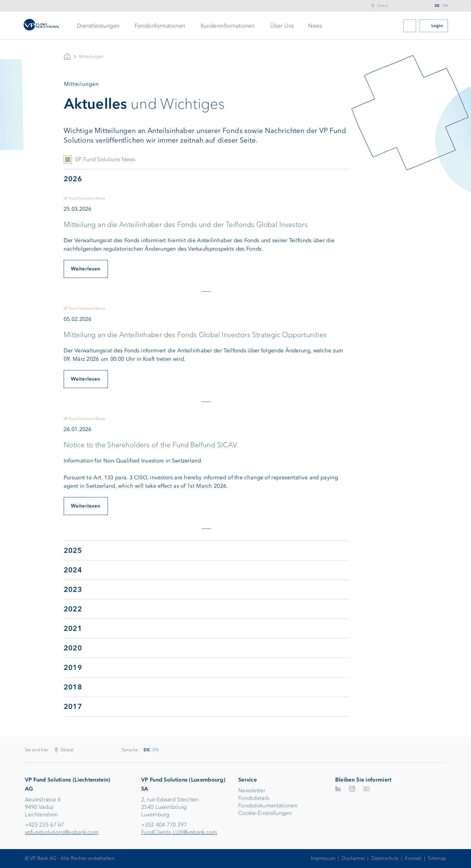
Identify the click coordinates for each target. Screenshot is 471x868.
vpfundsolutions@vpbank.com (62, 832)
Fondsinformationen (160, 26)
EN (445, 6)
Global (383, 6)
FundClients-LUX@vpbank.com (179, 832)
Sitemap (437, 858)
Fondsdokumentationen (268, 806)
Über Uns (282, 26)
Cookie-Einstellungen (265, 813)
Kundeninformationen (228, 26)
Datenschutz (385, 858)
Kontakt (413, 858)
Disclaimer (353, 858)
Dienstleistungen (98, 26)
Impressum (323, 858)
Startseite (67, 57)
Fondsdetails (254, 798)
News (315, 26)
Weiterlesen (86, 269)
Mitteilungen (91, 57)
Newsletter (252, 791)
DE (437, 6)
